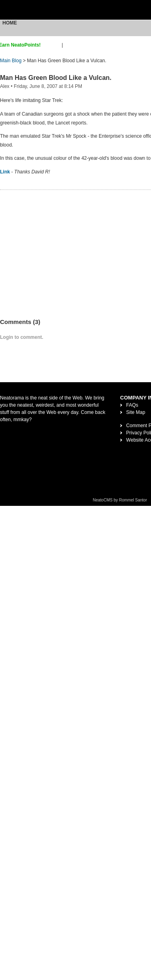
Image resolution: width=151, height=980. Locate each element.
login (69, 45)
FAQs (132, 405)
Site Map (135, 412)
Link (5, 172)
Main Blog (11, 61)
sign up (53, 45)
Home (10, 23)
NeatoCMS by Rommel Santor (120, 500)
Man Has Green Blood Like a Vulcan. (56, 78)
